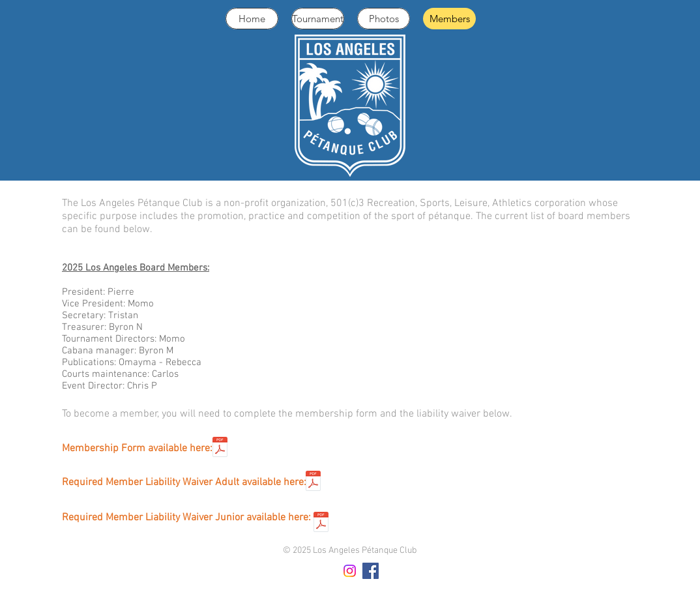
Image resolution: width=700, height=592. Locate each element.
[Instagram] (350, 571)
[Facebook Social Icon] (371, 571)
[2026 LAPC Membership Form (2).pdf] (220, 449)
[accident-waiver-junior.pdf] (321, 524)
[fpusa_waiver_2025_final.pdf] (313, 482)
